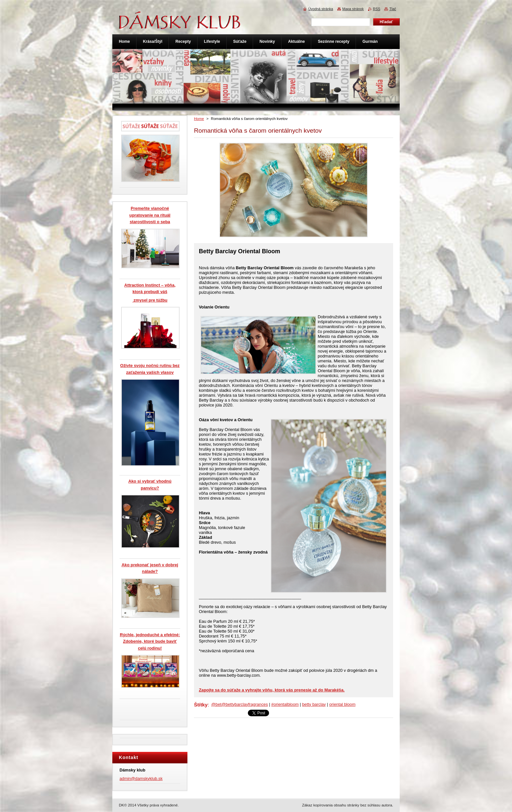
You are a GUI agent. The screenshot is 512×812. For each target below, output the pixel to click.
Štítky (201, 705)
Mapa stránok (353, 9)
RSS (376, 9)
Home (199, 119)
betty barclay (314, 704)
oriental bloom (342, 704)
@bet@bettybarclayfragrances (240, 704)
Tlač (393, 9)
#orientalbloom (285, 704)
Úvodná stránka (321, 9)
